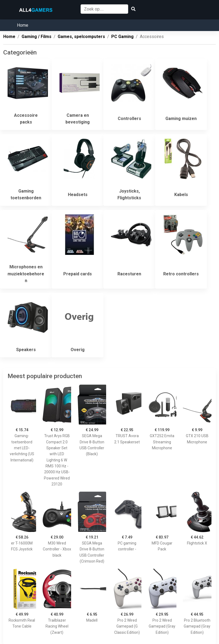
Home (23, 25)
